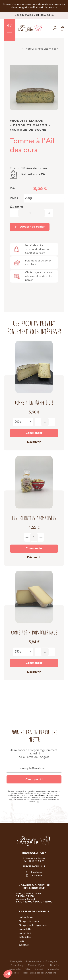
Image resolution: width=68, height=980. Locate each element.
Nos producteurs (29, 921)
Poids (14, 198)
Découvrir (34, 439)
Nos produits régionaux (33, 925)
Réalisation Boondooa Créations (40, 973)
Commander (34, 430)
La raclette (25, 929)
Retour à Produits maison (42, 49)
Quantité (17, 207)
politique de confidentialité (37, 795)
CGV (28, 969)
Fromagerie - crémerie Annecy (26, 962)
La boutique (26, 917)
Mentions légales (37, 965)
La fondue (25, 933)
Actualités (25, 937)
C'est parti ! (34, 780)
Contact (24, 945)
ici (38, 802)
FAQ (22, 941)
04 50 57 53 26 (45, 15)
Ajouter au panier (32, 227)
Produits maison (27, 121)
